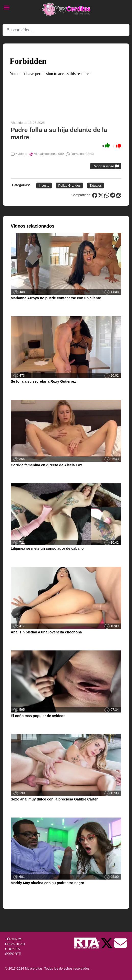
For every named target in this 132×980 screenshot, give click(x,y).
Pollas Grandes (69, 185)
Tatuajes (96, 185)
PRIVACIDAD (15, 944)
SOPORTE (13, 954)
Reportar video (106, 166)
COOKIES (13, 949)
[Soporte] (121, 943)
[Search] (66, 30)
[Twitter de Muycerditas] (107, 943)
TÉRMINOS (14, 939)
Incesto (44, 185)
